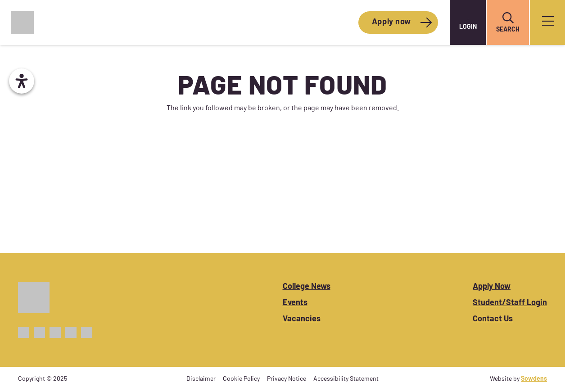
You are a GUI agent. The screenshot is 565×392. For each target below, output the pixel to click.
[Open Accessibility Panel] (22, 81)
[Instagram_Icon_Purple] (55, 332)
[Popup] (548, 23)
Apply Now (492, 287)
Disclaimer (201, 379)
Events (295, 303)
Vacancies (302, 319)
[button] (508, 18)
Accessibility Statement (346, 379)
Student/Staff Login (510, 303)
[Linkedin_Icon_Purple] (87, 332)
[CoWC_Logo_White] (34, 297)
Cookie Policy (241, 379)
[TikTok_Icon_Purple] (71, 332)
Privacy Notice (287, 379)
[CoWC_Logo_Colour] (22, 23)
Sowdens (534, 379)
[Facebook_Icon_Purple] (24, 332)
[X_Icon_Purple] (39, 332)
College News (307, 287)
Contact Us (493, 319)
